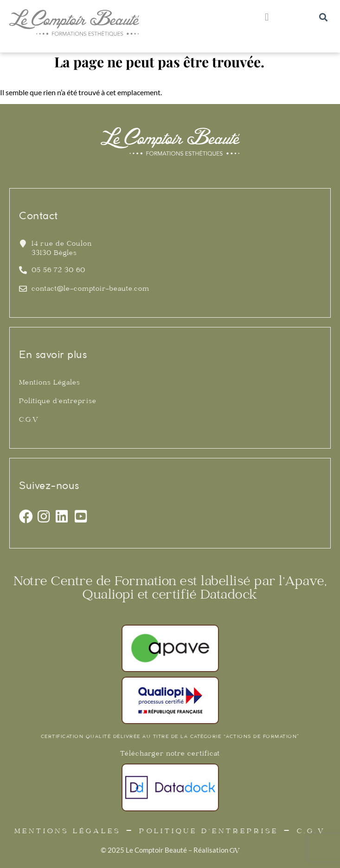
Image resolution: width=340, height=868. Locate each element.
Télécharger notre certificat (170, 754)
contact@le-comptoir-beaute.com (90, 289)
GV (235, 851)
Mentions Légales (50, 383)
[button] (266, 17)
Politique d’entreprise (58, 402)
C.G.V (29, 420)
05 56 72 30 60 (58, 271)
